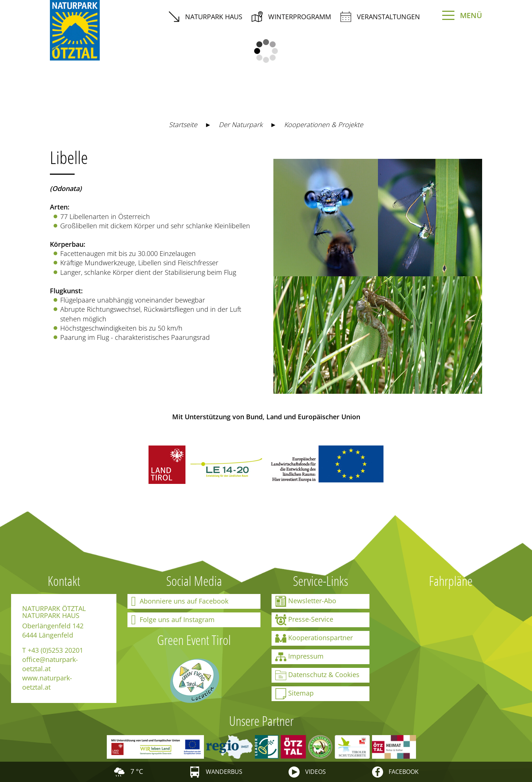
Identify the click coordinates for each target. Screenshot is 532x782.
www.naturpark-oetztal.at (47, 682)
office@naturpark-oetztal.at (50, 664)
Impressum (299, 657)
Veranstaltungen (380, 17)
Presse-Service (304, 620)
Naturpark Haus (205, 17)
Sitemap (294, 694)
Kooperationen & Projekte (324, 124)
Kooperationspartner (314, 638)
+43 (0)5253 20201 (55, 650)
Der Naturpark (241, 124)
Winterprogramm (291, 17)
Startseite (183, 124)
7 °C (128, 771)
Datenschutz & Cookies (317, 675)
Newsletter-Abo (306, 601)
